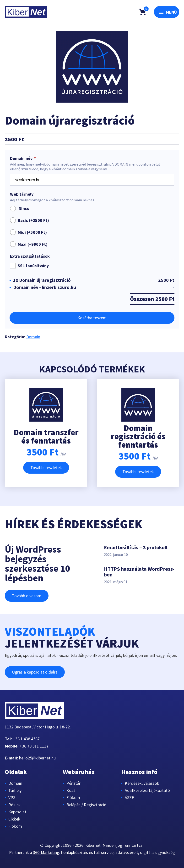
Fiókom (15, 826)
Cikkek (14, 819)
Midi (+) (32, 232)
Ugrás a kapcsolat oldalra (35, 672)
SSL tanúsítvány (33, 266)
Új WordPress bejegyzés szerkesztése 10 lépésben (38, 564)
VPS (12, 797)
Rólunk (15, 805)
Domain (33, 337)
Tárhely (15, 790)
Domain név (23, 158)
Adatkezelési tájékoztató (147, 790)
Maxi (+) (33, 244)
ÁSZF (129, 797)
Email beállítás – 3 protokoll (136, 547)
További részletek (46, 468)
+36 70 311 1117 (34, 746)
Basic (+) (33, 220)
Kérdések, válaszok (142, 783)
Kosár (72, 790)
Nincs (19, 208)
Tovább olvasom (27, 596)
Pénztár (73, 783)
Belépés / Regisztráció (86, 805)
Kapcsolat (17, 812)
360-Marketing (46, 852)
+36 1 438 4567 (26, 739)
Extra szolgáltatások (30, 256)
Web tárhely (22, 194)
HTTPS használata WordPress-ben (139, 572)
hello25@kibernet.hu (37, 758)
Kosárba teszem (92, 318)
